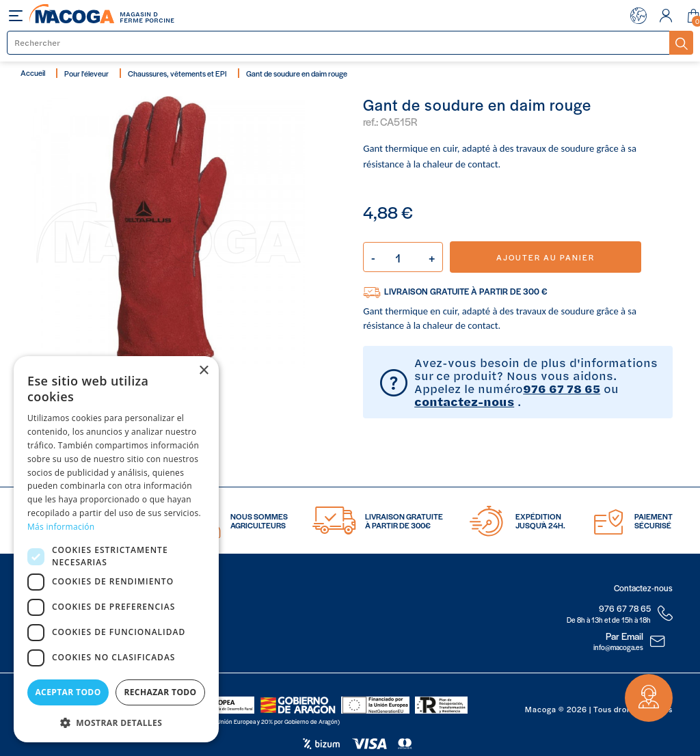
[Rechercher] (339, 43)
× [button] (203, 371)
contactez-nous (464, 401)
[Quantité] (403, 257)
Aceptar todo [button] (68, 692)
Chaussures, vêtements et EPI (177, 73)
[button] (116, 721)
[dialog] (116, 549)
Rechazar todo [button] (160, 692)
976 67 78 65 (562, 388)
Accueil (33, 72)
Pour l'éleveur (86, 73)
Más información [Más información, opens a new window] (61, 527)
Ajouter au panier (546, 257)
